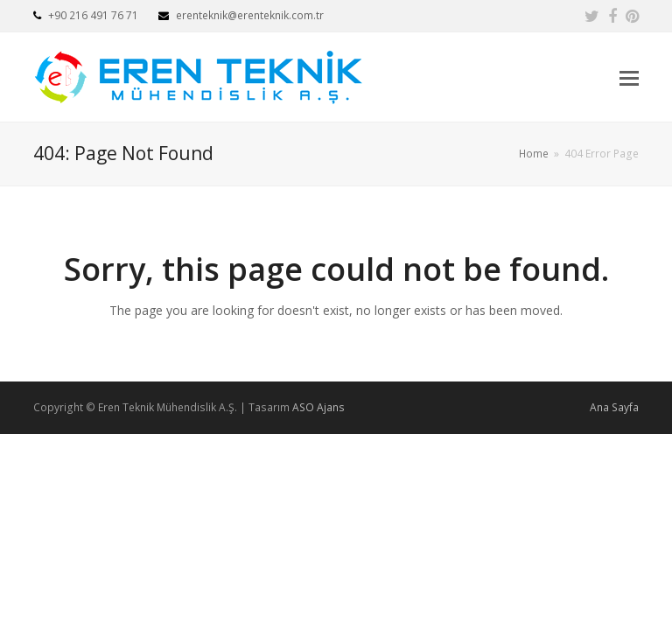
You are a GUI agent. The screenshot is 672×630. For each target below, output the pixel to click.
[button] (629, 77)
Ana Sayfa (614, 407)
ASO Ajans (318, 407)
